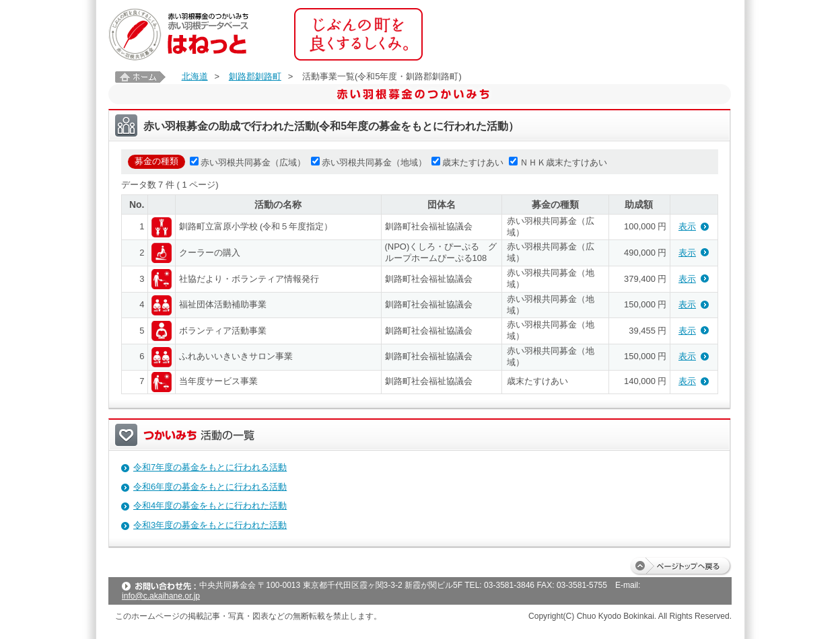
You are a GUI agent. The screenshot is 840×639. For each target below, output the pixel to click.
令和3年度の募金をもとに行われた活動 (210, 525)
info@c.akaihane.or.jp (161, 596)
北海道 (195, 76)
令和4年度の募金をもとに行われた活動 (210, 505)
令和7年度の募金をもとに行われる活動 (210, 467)
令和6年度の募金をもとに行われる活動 (210, 487)
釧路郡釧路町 (255, 76)
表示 (687, 226)
